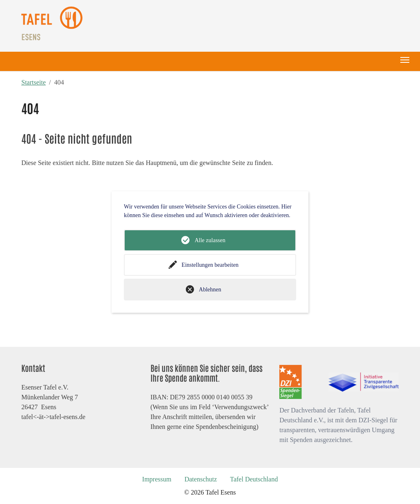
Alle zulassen (210, 240)
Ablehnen (210, 290)
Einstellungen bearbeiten (210, 265)
